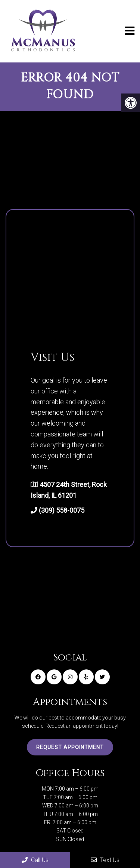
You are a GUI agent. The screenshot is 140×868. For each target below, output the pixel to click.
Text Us (105, 860)
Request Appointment (70, 747)
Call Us (35, 860)
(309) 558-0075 (62, 510)
